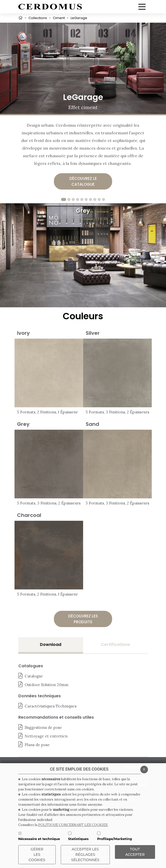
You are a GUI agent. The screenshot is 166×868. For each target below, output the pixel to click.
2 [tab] (69, 199)
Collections (38, 18)
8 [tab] (95, 199)
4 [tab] (78, 199)
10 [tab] (103, 199)
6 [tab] (86, 199)
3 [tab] (73, 199)
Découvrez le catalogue (83, 181)
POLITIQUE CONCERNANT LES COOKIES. (73, 825)
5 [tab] (82, 199)
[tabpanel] (83, 255)
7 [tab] (90, 199)
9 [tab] (99, 199)
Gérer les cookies (37, 855)
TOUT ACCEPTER (135, 852)
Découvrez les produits (83, 619)
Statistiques (78, 839)
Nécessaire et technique (39, 839)
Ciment (59, 18)
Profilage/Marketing (115, 839)
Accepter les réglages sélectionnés (85, 855)
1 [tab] (64, 199)
